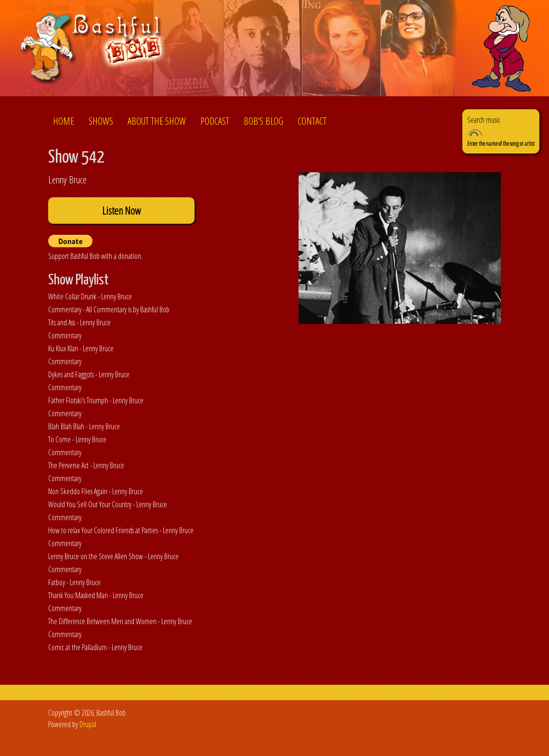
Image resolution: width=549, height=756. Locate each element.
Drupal (88, 724)
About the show (157, 121)
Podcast (215, 121)
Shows (101, 121)
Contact (312, 121)
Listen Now (121, 211)
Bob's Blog (263, 121)
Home (64, 121)
